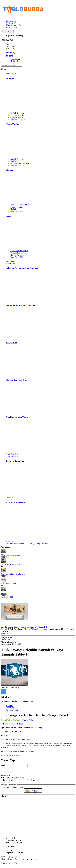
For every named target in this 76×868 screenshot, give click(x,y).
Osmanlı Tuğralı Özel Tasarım (12, 720)
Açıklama (9, 706)
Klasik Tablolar (13, 124)
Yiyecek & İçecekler (18, 253)
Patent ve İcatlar (17, 207)
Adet (3, 859)
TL (11, 46)
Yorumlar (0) (11, 708)
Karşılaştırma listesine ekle (29, 861)
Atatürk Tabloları (17, 159)
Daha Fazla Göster (17, 120)
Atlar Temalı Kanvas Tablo (11, 555)
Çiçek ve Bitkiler (17, 117)
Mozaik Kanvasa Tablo (17, 380)
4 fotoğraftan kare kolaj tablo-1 (13, 574)
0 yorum (4, 865)
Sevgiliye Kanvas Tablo (17, 417)
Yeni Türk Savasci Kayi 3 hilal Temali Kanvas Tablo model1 (24, 627)
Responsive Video (13, 710)
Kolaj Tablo (11, 343)
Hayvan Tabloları (17, 255)
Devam (4, 798)
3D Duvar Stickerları (16, 502)
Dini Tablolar (15, 161)
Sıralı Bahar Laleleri (9, 583)
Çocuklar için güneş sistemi (11, 564)
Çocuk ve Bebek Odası (19, 251)
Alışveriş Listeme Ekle (10, 861)
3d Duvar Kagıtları (15, 461)
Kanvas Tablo (28, 720)
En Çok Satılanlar (17, 113)
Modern (9, 170)
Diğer (8, 216)
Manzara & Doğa (17, 115)
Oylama (4, 782)
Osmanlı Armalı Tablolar (20, 163)
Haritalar (14, 209)
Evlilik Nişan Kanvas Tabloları (20, 305)
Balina (3, 593)
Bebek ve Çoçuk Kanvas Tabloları (22, 268)
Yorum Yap (13, 865)
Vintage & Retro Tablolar (20, 205)
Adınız (4, 765)
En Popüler (11, 78)
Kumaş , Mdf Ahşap (16, 724)
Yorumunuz (5, 777)
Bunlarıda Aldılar (8, 597)
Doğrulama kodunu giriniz (13, 789)
